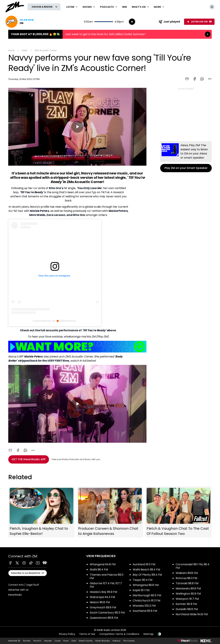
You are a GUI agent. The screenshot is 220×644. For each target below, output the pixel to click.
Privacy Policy (67, 634)
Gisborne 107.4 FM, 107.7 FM (106, 585)
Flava (66, 641)
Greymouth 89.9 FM (103, 607)
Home (11, 50)
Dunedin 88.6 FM (187, 609)
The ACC (37, 641)
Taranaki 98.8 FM (187, 583)
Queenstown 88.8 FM (104, 618)
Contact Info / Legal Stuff (24, 585)
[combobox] (210, 79)
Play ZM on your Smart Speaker (186, 157)
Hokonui (116, 641)
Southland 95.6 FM (145, 611)
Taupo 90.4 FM (142, 580)
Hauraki (48, 641)
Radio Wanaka (103, 641)
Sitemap (148, 634)
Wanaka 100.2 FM (144, 606)
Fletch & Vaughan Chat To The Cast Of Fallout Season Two (178, 512)
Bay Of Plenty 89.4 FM (147, 575)
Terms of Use (87, 634)
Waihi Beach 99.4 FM (146, 570)
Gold (74, 641)
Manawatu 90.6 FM (188, 588)
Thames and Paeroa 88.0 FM (107, 576)
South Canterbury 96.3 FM (107, 613)
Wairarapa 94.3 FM (102, 597)
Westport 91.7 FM (187, 599)
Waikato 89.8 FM (187, 573)
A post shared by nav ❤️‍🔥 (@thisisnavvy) (54, 321)
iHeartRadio (15, 595)
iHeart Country (86, 641)
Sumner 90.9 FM (186, 604)
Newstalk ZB (14, 641)
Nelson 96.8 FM (100, 602)
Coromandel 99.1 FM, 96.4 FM (192, 566)
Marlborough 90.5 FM (147, 595)
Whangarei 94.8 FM (103, 564)
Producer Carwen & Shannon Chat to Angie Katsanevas (110, 512)
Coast (57, 641)
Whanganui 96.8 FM (146, 585)
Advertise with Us (18, 590)
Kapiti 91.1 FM (141, 590)
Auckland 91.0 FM (144, 564)
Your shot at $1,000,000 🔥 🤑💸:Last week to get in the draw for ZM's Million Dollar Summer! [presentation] (110, 34)
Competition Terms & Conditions (119, 634)
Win (124, 7)
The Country (129, 641)
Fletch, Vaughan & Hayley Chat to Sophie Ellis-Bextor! (42, 512)
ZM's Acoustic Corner (46, 50)
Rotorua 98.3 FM (186, 578)
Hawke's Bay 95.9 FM (103, 592)
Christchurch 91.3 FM (146, 601)
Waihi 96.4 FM (99, 570)
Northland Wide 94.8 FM (192, 614)
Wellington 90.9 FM (188, 594)
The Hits (27, 641)
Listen (25, 50)
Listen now (20, 22)
